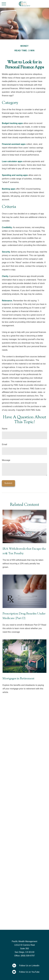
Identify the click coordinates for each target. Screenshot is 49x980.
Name (5, 429)
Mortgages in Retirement (18, 679)
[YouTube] (24, 972)
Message (6, 460)
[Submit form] (8, 483)
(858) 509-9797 (28, 956)
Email (4, 444)
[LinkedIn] (24, 966)
